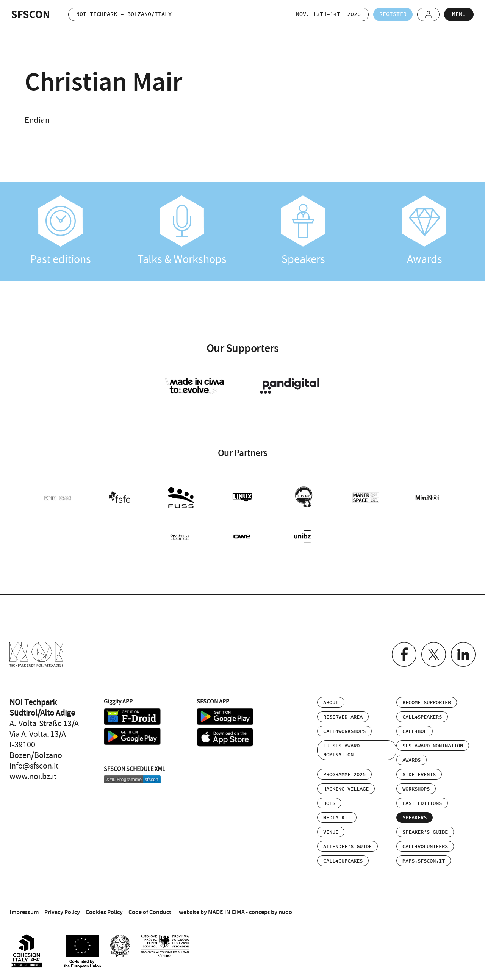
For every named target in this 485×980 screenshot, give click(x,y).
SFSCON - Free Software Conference (30, 14)
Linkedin (463, 654)
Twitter (434, 654)
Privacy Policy (62, 912)
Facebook (404, 654)
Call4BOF (415, 731)
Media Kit (337, 818)
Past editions (61, 231)
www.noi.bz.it (33, 777)
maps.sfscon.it (424, 861)
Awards (424, 231)
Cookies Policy (104, 912)
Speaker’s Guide (425, 832)
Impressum (24, 912)
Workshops (416, 789)
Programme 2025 (344, 775)
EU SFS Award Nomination (341, 750)
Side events (419, 775)
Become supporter (427, 703)
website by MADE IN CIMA (212, 912)
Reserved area (343, 717)
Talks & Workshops (182, 231)
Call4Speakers (422, 717)
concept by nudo (271, 912)
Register (393, 14)
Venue (331, 832)
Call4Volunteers (425, 847)
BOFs (329, 803)
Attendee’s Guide (347, 847)
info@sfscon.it (34, 766)
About (331, 703)
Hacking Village (346, 789)
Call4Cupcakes (343, 861)
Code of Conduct (150, 912)
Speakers (303, 231)
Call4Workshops (344, 731)
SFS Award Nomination (433, 746)
